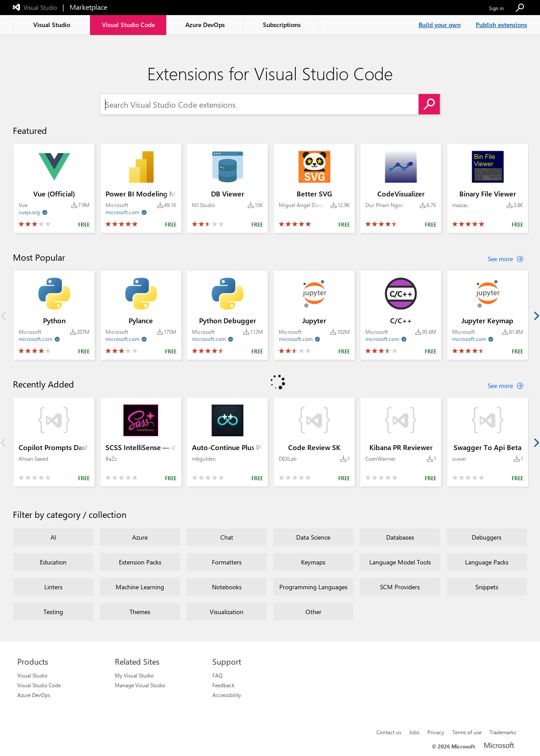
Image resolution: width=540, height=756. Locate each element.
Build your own (440, 25)
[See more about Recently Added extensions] (506, 386)
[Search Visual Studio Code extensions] (259, 105)
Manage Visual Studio (140, 685)
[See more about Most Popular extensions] (506, 259)
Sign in (496, 8)
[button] (520, 8)
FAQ (217, 675)
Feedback (223, 685)
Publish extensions (501, 25)
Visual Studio (32, 675)
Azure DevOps (34, 695)
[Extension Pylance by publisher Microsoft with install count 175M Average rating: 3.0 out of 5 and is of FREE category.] (141, 315)
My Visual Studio (134, 675)
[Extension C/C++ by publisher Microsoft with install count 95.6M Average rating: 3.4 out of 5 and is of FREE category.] (401, 315)
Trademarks (503, 732)
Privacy (436, 732)
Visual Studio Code (39, 685)
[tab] (51, 25)
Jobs (414, 732)
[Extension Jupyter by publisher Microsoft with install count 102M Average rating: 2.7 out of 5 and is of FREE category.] (314, 315)
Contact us (389, 732)
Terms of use (467, 732)
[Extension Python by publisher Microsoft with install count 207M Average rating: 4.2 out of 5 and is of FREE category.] (54, 315)
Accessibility (227, 695)
